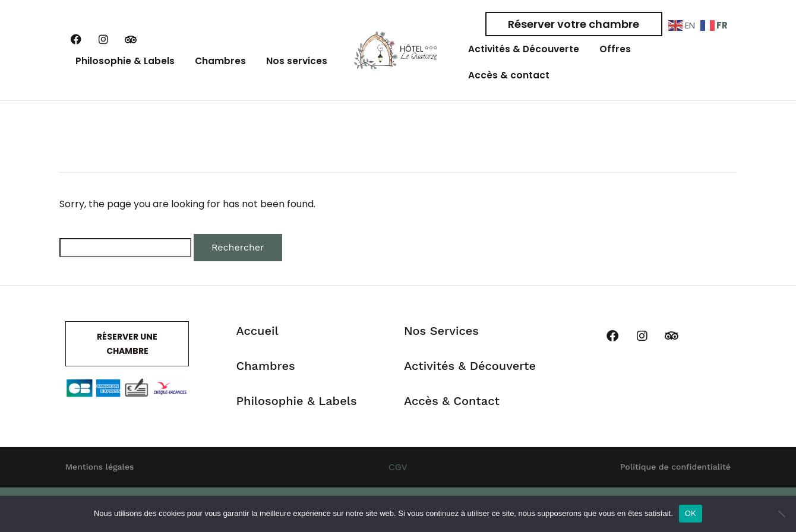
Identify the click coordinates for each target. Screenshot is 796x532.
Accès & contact (508, 88)
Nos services (293, 69)
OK (691, 513)
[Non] (781, 514)
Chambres (220, 69)
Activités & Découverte (525, 53)
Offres (615, 53)
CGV (398, 484)
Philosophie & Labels (126, 69)
